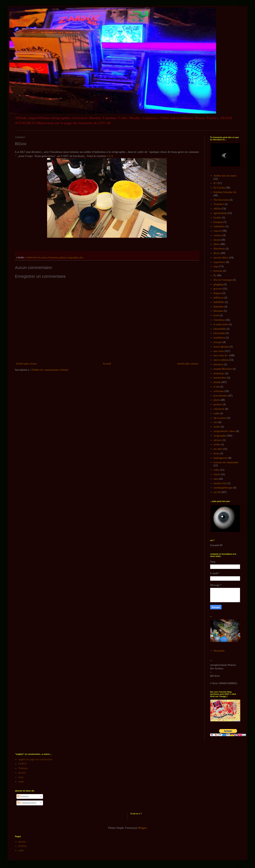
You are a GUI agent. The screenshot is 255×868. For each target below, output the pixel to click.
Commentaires (27, 803)
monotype (219, 373)
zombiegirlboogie (223, 488)
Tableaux (23, 768)
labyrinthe (219, 333)
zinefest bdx (220, 483)
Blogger (142, 828)
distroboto (219, 249)
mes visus (219, 351)
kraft (216, 315)
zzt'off (217, 492)
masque (218, 342)
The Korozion (221, 200)
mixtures (218, 364)
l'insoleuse (53, 258)
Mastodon (219, 651)
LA (111, 156)
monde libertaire (223, 369)
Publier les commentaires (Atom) (50, 370)
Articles (23, 796)
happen (218, 293)
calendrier (219, 226)
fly (215, 275)
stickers (218, 440)
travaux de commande (226, 462)
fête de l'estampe (223, 280)
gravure (218, 289)
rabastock (219, 409)
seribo (217, 427)
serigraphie (72, 258)
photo (63, 258)
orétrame (219, 391)
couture (218, 235)
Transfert (219, 204)
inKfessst (219, 298)
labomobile (220, 329)
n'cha (217, 387)
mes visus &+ (221, 355)
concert (218, 231)
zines (21, 777)
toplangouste (221, 458)
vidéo (216, 470)
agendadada (220, 213)
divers (217, 253)
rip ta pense (220, 418)
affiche (217, 209)
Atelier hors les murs (37, 258)
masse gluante (221, 347)
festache (218, 271)
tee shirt (218, 449)
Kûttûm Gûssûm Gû (225, 192)
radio (216, 413)
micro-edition (221, 360)
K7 (215, 183)
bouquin (218, 222)
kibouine (218, 311)
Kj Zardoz (219, 188)
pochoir (218, 404)
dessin (217, 240)
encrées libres (221, 258)
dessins (22, 773)
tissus (217, 453)
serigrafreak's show (224, 431)
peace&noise (221, 396)
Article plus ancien (188, 364)
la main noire (221, 324)
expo (216, 266)
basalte (217, 218)
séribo (217, 444)
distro (217, 244)
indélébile (219, 302)
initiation (219, 307)
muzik (217, 382)
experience (219, 262)
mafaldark (219, 338)
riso (216, 422)
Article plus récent (26, 364)
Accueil (107, 364)
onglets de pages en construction (35, 759)
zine (81, 258)
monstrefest (220, 378)
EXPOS (22, 764)
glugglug (218, 284)
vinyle (217, 474)
